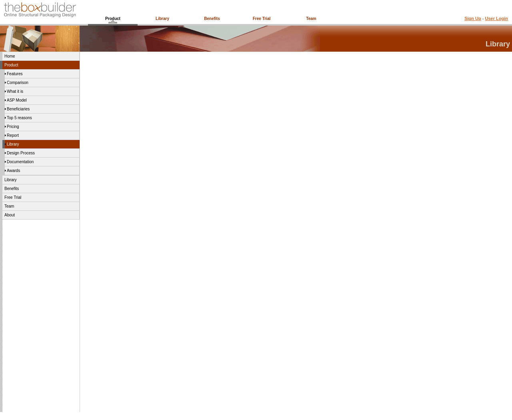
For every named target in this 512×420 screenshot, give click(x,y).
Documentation (20, 162)
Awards (13, 171)
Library (162, 19)
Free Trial (262, 19)
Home (10, 56)
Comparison (18, 83)
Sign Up (473, 18)
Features (15, 74)
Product (113, 19)
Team (311, 19)
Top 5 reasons (19, 118)
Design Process (21, 153)
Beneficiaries (18, 109)
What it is (15, 91)
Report (13, 135)
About (10, 215)
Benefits (212, 19)
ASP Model (17, 100)
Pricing (13, 127)
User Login (497, 18)
